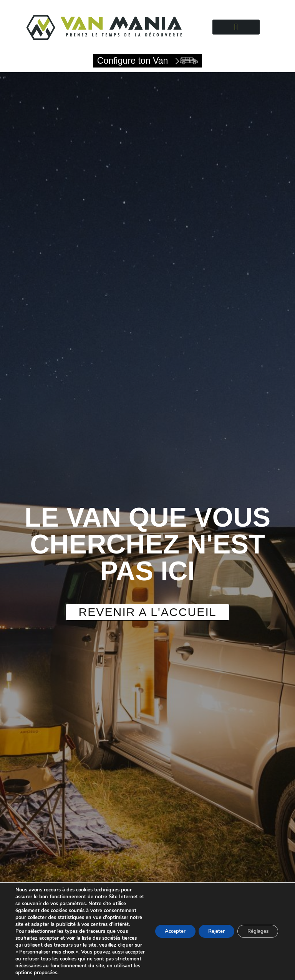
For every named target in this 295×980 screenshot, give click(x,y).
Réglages (255, 924)
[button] (236, 27)
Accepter (164, 924)
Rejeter (209, 924)
